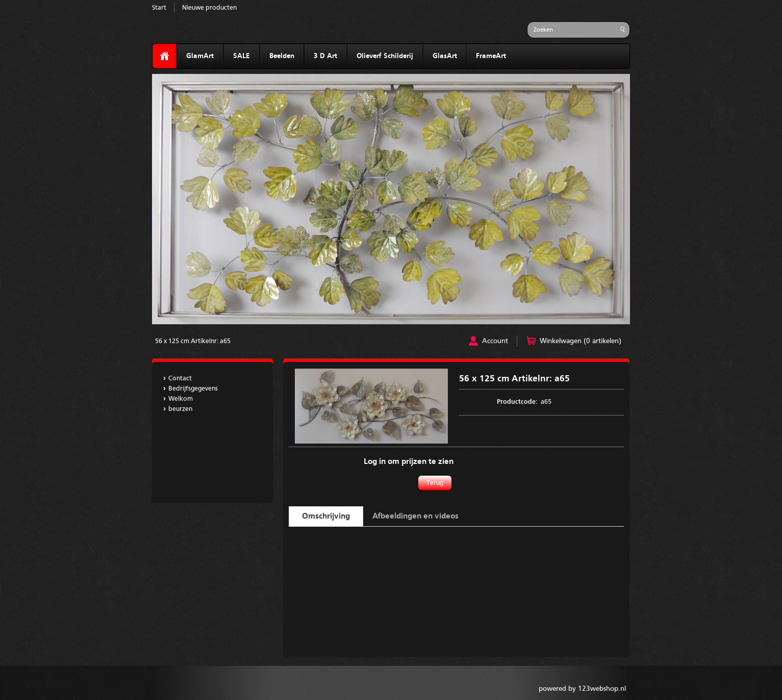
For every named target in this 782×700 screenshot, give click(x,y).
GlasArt (445, 56)
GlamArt (200, 56)
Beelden (282, 56)
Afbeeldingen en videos (415, 516)
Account (495, 341)
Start (159, 8)
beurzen (180, 409)
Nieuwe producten (209, 8)
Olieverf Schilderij (385, 56)
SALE (242, 56)
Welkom (181, 399)
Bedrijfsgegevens (193, 389)
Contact (180, 379)
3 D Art (325, 56)
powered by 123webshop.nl (582, 689)
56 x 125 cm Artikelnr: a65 (193, 341)
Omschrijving (326, 516)
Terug (435, 483)
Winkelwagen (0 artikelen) (581, 341)
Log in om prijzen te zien (409, 462)
